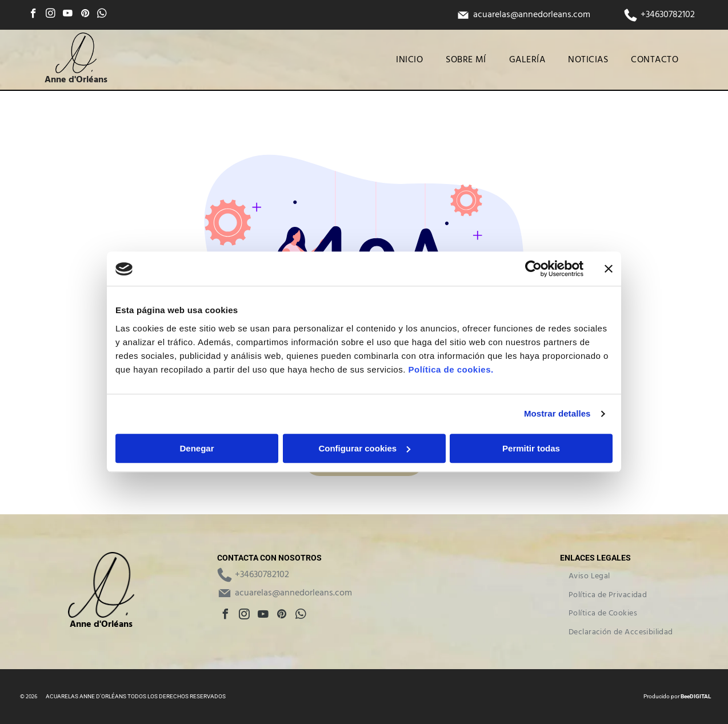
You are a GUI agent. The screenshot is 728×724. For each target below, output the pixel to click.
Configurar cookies (364, 448)
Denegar (197, 448)
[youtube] (68, 15)
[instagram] (51, 15)
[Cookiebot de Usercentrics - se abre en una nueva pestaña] (533, 269)
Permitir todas (531, 448)
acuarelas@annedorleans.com (532, 15)
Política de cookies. (451, 369)
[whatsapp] (102, 15)
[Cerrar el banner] (609, 269)
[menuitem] (409, 60)
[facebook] (33, 15)
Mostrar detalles (557, 414)
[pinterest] (85, 15)
